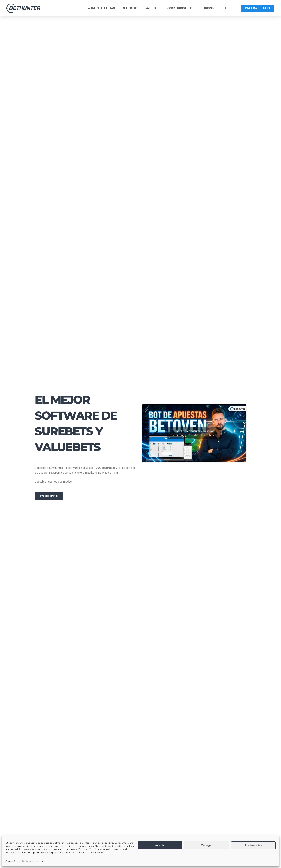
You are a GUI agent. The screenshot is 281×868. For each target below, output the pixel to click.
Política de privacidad (33, 861)
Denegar (207, 845)
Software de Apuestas (98, 8)
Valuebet (152, 8)
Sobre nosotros (180, 8)
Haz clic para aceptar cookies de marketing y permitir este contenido (194, 433)
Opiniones (208, 8)
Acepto (160, 845)
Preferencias (253, 845)
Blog (227, 8)
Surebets (130, 8)
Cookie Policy (13, 861)
